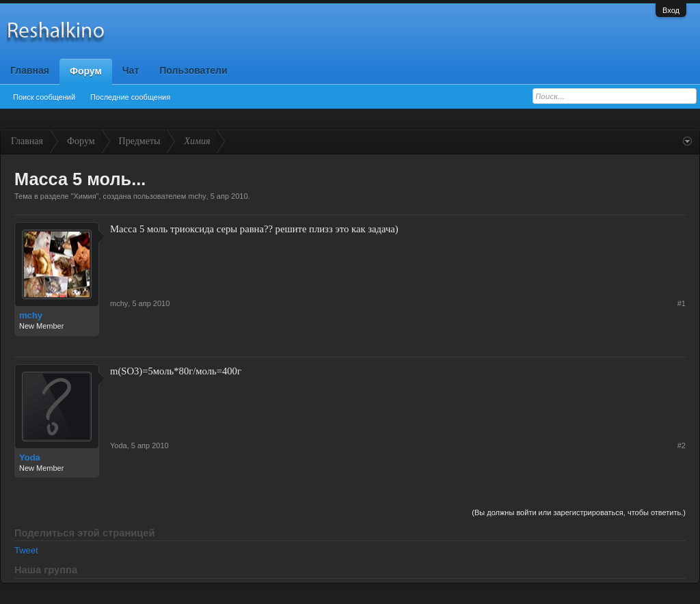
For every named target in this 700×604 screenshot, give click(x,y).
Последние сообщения (130, 97)
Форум (86, 71)
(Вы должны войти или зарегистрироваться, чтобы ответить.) (579, 512)
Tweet (26, 550)
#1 (682, 303)
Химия (84, 196)
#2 (682, 445)
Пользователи (193, 70)
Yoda (30, 457)
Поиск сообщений (44, 97)
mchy (197, 196)
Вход (671, 10)
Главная (30, 70)
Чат (131, 70)
